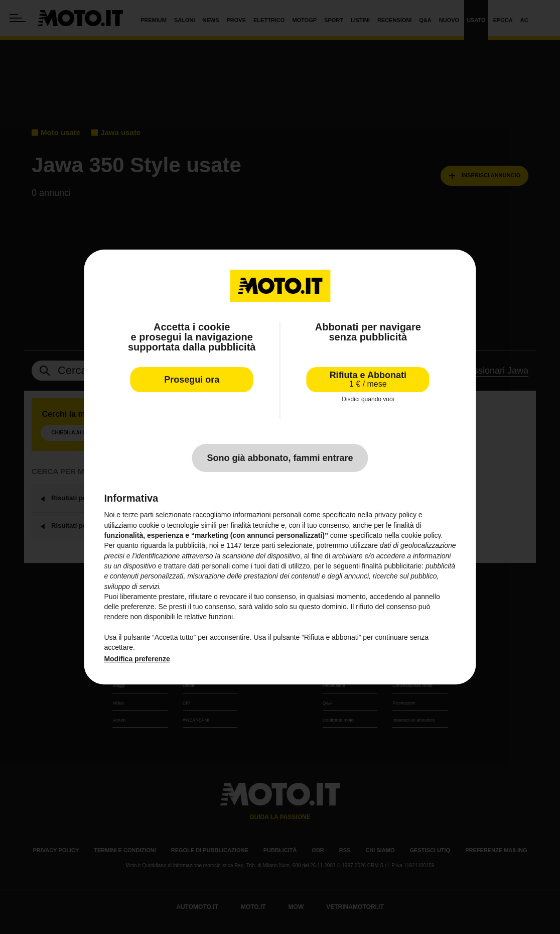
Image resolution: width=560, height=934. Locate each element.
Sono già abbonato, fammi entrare (280, 458)
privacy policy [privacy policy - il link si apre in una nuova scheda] (395, 515)
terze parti (259, 545)
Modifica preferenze (137, 659)
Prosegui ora (192, 380)
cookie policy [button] (421, 535)
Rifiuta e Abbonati (368, 379)
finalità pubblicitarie (392, 566)
